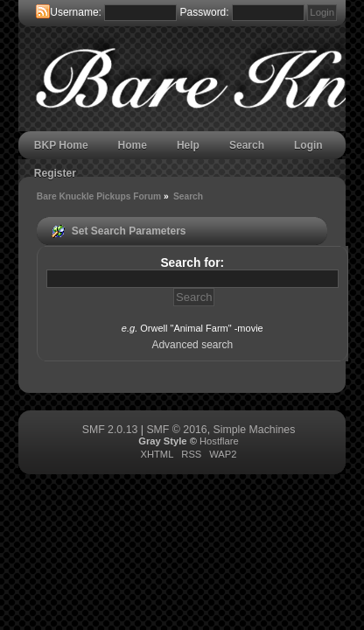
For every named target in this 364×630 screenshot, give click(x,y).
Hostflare (219, 441)
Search (247, 145)
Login (308, 145)
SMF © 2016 (176, 430)
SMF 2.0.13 (110, 430)
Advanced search (192, 345)
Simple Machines (255, 430)
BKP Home (61, 145)
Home (133, 145)
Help (188, 145)
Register (55, 173)
